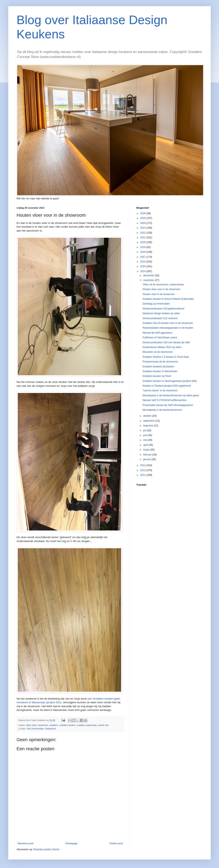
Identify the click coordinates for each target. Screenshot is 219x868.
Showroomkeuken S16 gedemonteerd (163, 309)
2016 (143, 262)
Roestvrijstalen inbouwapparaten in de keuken (168, 328)
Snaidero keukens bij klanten (158, 367)
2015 (143, 266)
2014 (143, 271)
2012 (143, 470)
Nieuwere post (26, 843)
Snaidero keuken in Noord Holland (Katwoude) (168, 299)
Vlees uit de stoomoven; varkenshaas (163, 285)
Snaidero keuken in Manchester (160, 371)
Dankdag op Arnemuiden (156, 304)
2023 (143, 228)
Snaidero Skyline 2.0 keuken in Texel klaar (166, 357)
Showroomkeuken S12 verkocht (160, 318)
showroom (43, 725)
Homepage (71, 843)
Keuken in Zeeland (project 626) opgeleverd (167, 386)
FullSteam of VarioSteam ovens (160, 338)
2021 (143, 238)
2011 (143, 475)
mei (146, 440)
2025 (143, 218)
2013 (143, 465)
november (149, 280)
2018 (143, 252)
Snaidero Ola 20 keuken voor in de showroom (168, 323)
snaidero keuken (67, 725)
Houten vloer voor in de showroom (161, 289)
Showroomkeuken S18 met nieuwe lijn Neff (166, 342)
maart (147, 450)
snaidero (54, 725)
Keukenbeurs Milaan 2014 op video (162, 347)
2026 (143, 213)
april (146, 445)
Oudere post (116, 843)
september (149, 421)
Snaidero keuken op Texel (157, 376)
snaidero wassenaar (87, 725)
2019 (143, 247)
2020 (143, 242)
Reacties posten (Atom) (46, 849)
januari (147, 459)
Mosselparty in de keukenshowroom (162, 410)
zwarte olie (103, 725)
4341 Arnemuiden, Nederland (41, 729)
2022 (143, 233)
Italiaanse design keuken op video (161, 313)
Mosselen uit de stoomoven (158, 352)
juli (145, 430)
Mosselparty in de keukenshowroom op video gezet (171, 395)
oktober (148, 416)
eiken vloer (31, 725)
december (149, 275)
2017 (143, 257)
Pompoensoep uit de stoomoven (160, 362)
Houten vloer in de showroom (159, 294)
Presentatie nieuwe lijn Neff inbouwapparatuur (168, 405)
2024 (143, 223)
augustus (149, 426)
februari (148, 455)
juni (145, 435)
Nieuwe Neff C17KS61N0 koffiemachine (164, 400)
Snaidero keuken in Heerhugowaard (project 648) (170, 381)
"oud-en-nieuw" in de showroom (160, 390)
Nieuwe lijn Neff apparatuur (158, 333)
